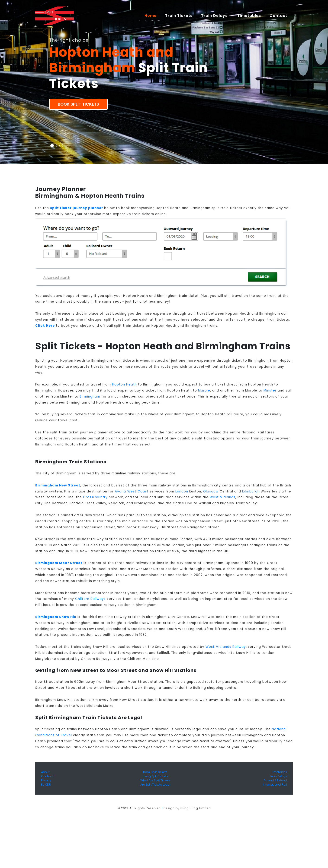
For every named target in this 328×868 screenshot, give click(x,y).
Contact (47, 776)
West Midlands (223, 497)
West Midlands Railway (226, 647)
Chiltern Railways (90, 599)
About (45, 772)
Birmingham (90, 396)
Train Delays (278, 776)
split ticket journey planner (77, 208)
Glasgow (211, 491)
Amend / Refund (275, 780)
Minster (270, 390)
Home (153, 16)
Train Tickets (179, 16)
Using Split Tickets (155, 776)
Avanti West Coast (132, 491)
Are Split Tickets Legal (155, 785)
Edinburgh (251, 491)
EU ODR (46, 785)
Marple (204, 390)
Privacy (46, 780)
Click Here (45, 326)
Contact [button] (279, 16)
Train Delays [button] (215, 16)
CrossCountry (95, 497)
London (182, 491)
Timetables (249, 16)
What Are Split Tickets (155, 780)
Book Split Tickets (78, 104)
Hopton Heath (124, 384)
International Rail (275, 785)
